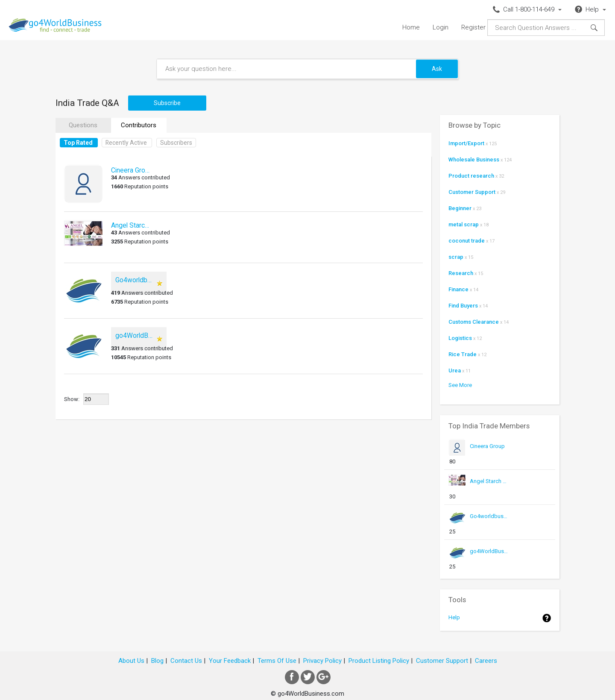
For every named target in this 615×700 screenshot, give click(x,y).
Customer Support (472, 192)
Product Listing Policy (379, 661)
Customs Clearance (474, 322)
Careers (486, 661)
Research (461, 273)
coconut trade (467, 241)
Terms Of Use (277, 661)
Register (473, 27)
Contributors (139, 125)
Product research (471, 176)
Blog (157, 661)
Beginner (460, 208)
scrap (456, 257)
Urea (455, 371)
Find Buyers (463, 306)
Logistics (460, 338)
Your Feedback (230, 661)
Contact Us (186, 661)
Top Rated (78, 143)
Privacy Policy (322, 661)
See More (460, 385)
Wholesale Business (474, 160)
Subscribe (167, 103)
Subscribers (176, 143)
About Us (131, 661)
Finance (458, 289)
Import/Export (466, 143)
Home (411, 27)
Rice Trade (463, 354)
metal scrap (464, 224)
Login (441, 27)
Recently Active (126, 143)
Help (454, 617)
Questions (83, 125)
